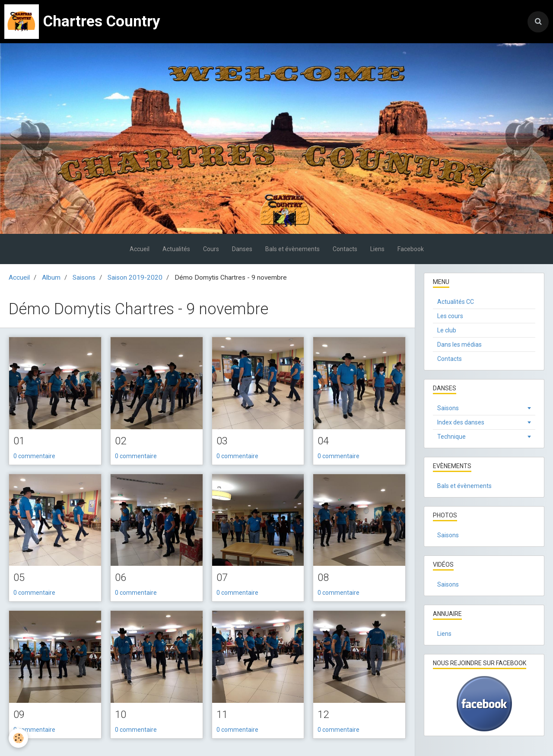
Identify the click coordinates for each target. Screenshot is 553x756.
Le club (447, 330)
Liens (377, 249)
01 (19, 441)
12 (323, 715)
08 (323, 577)
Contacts (345, 249)
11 (222, 715)
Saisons (84, 278)
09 (19, 715)
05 (19, 577)
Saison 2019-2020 (135, 278)
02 (121, 441)
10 (121, 715)
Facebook (411, 249)
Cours (211, 249)
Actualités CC (456, 302)
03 (222, 441)
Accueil (140, 249)
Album (51, 278)
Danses (242, 249)
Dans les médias (459, 345)
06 (121, 577)
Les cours (450, 316)
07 (222, 577)
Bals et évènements (292, 249)
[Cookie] (18, 738)
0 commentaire (34, 456)
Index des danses (461, 422)
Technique (451, 437)
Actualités (176, 249)
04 (323, 441)
